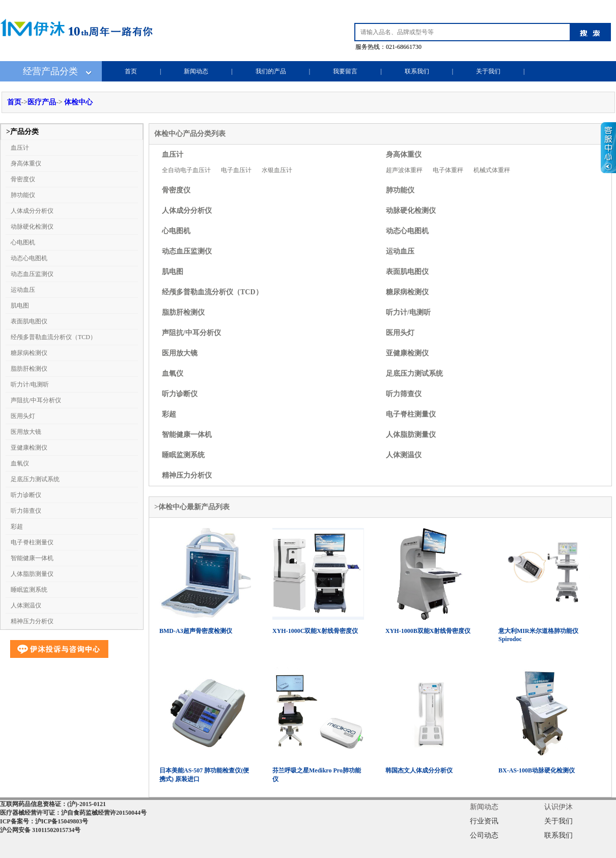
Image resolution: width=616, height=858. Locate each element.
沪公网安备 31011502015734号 (40, 830)
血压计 (20, 148)
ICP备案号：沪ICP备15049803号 (44, 821)
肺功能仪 (23, 195)
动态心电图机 (29, 258)
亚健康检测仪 (29, 448)
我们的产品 (271, 71)
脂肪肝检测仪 (29, 369)
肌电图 (20, 306)
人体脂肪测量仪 (32, 574)
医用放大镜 (26, 432)
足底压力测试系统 (35, 479)
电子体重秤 (448, 170)
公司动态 (484, 835)
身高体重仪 (26, 163)
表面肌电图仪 (29, 321)
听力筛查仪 (26, 511)
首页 (131, 71)
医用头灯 (23, 416)
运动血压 (23, 290)
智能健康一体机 (32, 558)
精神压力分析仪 (32, 621)
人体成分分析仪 (32, 211)
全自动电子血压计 (186, 170)
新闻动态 (196, 71)
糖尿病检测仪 (29, 353)
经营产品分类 (50, 71)
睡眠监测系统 (29, 590)
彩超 (17, 527)
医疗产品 (42, 102)
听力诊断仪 (26, 495)
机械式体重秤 (492, 170)
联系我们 (417, 71)
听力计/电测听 (30, 384)
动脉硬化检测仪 (32, 227)
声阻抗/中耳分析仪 (36, 400)
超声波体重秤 (404, 170)
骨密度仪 (23, 179)
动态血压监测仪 (32, 274)
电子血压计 (236, 170)
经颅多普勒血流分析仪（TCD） (53, 337)
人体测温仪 (26, 605)
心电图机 (23, 242)
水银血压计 (277, 170)
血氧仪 (20, 463)
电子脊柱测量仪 (32, 542)
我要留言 (345, 71)
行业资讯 (484, 821)
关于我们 (488, 71)
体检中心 (78, 102)
